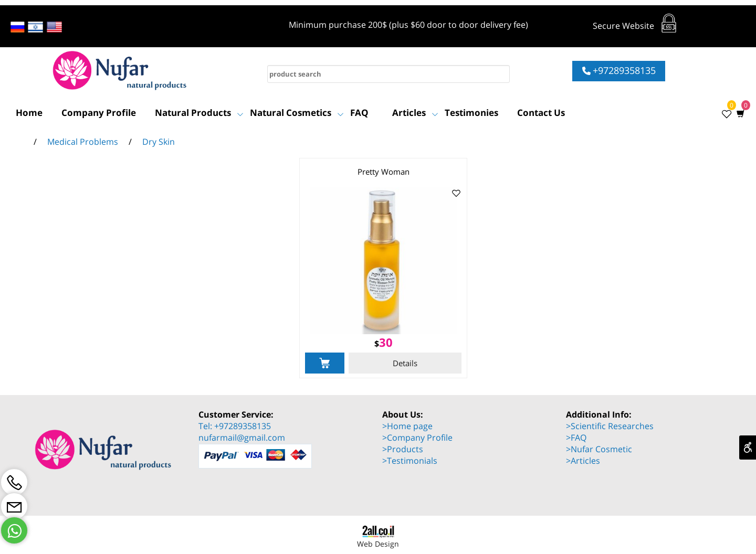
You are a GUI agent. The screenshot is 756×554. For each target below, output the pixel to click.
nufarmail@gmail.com (242, 438)
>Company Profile (417, 438)
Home (29, 113)
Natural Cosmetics (297, 113)
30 (386, 342)
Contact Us (541, 113)
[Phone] (14, 482)
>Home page (407, 426)
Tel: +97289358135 (235, 426)
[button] (325, 363)
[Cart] (738, 113)
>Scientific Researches (610, 426)
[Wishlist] (724, 113)
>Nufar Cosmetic (599, 449)
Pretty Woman (384, 172)
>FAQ (576, 438)
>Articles (583, 461)
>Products (403, 449)
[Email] (14, 506)
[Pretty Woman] (383, 331)
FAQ (359, 113)
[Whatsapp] (14, 530)
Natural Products (199, 113)
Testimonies (471, 113)
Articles (415, 113)
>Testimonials (410, 461)
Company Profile (99, 113)
